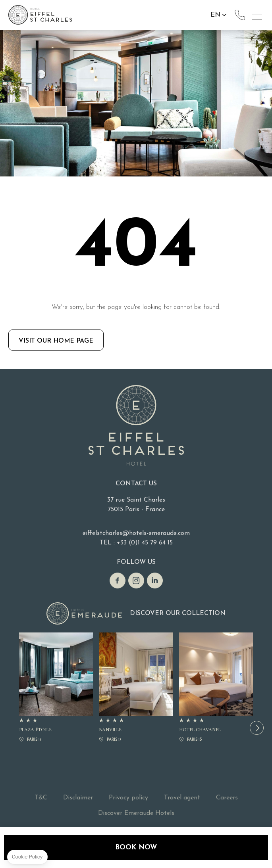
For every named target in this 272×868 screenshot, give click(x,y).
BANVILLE (136, 688)
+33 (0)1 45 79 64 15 (240, 15)
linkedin (155, 581)
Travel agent (182, 798)
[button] (257, 728)
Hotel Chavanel (216, 688)
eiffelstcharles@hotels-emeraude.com (136, 533)
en (215, 15)
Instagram (136, 581)
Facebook (118, 581)
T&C (41, 798)
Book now (136, 848)
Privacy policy (128, 798)
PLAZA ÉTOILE (56, 688)
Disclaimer (78, 798)
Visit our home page (56, 341)
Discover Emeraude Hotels (136, 813)
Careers (227, 798)
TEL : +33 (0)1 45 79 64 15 (136, 543)
